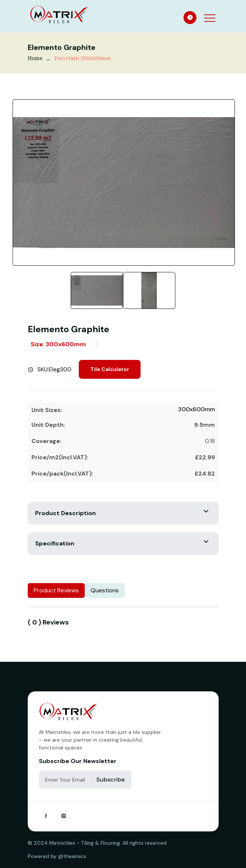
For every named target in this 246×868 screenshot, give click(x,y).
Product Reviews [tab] (56, 590)
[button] (209, 13)
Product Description (65, 513)
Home (35, 59)
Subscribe (110, 780)
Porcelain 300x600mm (83, 59)
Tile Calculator (110, 369)
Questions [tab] (105, 590)
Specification (55, 543)
